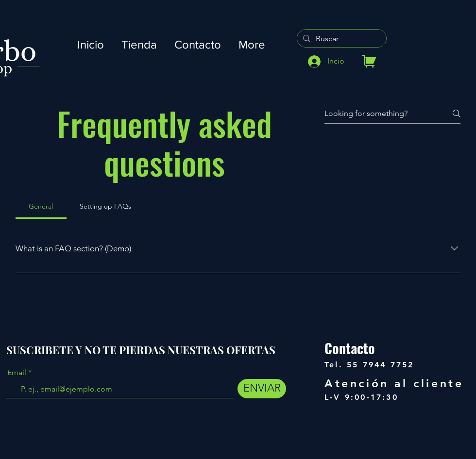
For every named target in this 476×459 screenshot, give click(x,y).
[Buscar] (341, 39)
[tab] (41, 206)
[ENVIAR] (262, 389)
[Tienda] (369, 61)
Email (17, 373)
